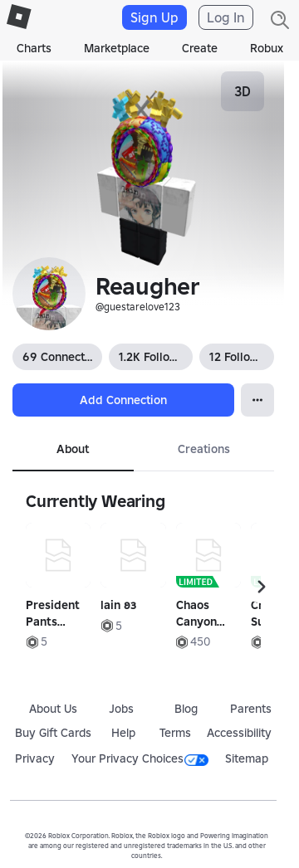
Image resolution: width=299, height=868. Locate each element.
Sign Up (154, 17)
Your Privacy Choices (140, 758)
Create (200, 48)
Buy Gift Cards (53, 733)
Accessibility (239, 733)
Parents (251, 709)
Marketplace (117, 48)
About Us (53, 709)
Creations (204, 449)
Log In (226, 17)
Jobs (121, 709)
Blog (186, 709)
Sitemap (247, 758)
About (73, 449)
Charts (34, 48)
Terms (175, 733)
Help (123, 733)
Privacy (35, 758)
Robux (267, 48)
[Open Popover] (257, 400)
